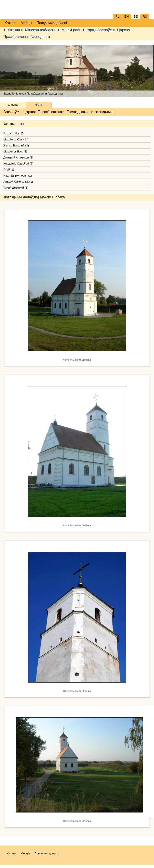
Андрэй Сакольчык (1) (18, 182)
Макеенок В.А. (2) (15, 151)
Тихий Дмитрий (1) (16, 188)
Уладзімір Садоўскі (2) (18, 164)
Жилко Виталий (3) (16, 145)
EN (126, 16)
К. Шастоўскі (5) (14, 133)
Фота (39, 105)
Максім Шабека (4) (16, 139)
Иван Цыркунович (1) (18, 176)
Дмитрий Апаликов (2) (18, 157)
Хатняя (14, 30)
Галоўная (13, 105)
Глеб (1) (9, 170)
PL (117, 16)
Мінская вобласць (41, 30)
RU (145, 16)
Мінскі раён (72, 30)
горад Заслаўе (99, 30)
